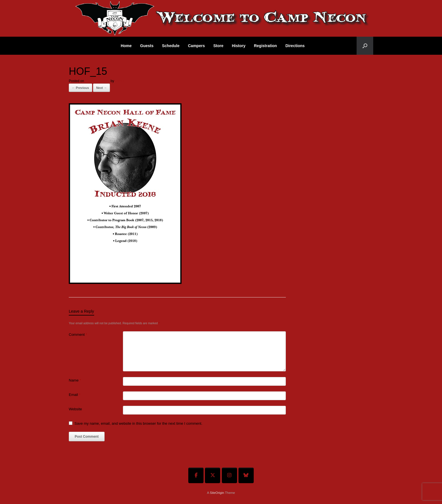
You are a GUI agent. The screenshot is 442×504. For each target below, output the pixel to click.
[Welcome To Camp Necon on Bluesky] (246, 475)
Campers (196, 46)
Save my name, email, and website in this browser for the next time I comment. (138, 423)
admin (120, 81)
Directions (295, 46)
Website (75, 409)
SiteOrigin (217, 493)
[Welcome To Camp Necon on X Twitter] (213, 475)
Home (126, 46)
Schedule (171, 46)
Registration (266, 46)
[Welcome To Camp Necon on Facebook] (196, 475)
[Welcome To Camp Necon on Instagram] (229, 475)
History (238, 46)
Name (75, 380)
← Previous (80, 88)
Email (75, 395)
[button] (365, 46)
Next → (101, 88)
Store (218, 46)
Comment (78, 335)
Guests (147, 46)
